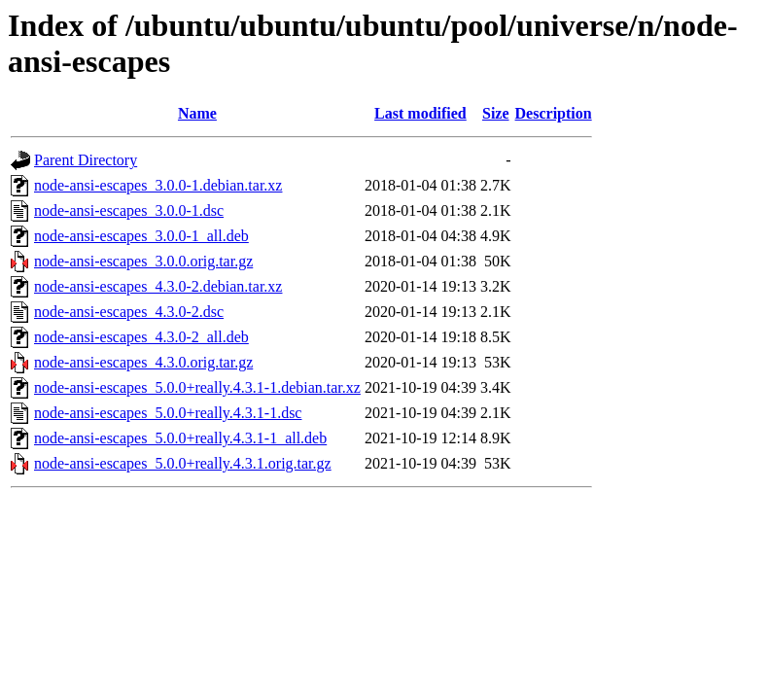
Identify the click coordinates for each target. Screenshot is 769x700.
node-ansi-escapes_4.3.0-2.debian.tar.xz (158, 286)
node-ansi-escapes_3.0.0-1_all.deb (141, 236)
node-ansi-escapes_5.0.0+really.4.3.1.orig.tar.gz (183, 463)
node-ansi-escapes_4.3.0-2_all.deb (141, 337)
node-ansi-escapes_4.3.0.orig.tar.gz (143, 362)
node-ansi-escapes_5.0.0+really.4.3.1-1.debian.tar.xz (197, 387)
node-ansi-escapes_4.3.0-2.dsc (129, 312)
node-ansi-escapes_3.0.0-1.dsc (129, 210)
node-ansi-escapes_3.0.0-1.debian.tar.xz (158, 185)
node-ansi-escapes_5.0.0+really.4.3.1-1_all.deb (180, 438)
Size (496, 113)
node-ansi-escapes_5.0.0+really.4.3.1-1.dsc (168, 413)
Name (197, 113)
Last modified (420, 113)
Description (554, 113)
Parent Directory (86, 160)
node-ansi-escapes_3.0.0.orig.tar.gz (143, 261)
